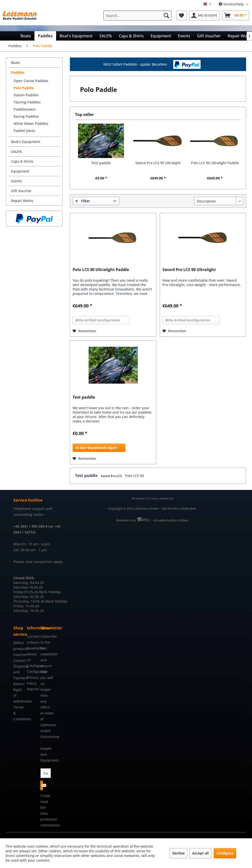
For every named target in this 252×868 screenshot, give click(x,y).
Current (32, 636)
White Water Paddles (31, 123)
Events (16, 181)
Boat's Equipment (26, 142)
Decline (178, 853)
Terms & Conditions (19, 713)
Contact (19, 660)
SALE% (16, 152)
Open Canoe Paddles (31, 81)
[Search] (166, 15)
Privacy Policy (32, 680)
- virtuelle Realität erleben (170, 520)
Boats (16, 63)
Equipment (20, 171)
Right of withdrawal (19, 696)
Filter (83, 201)
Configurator (32, 672)
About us (32, 657)
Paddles (18, 72)
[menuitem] (139, 15)
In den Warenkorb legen (96, 448)
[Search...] (137, 15)
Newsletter (32, 648)
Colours (32, 642)
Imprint (32, 689)
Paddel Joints (24, 131)
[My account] (204, 15)
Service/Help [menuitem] (232, 4)
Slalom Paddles (26, 95)
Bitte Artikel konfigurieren (98, 320)
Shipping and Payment (19, 672)
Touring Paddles (27, 102)
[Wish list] (181, 15)
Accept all (200, 853)
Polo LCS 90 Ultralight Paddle (215, 163)
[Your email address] (46, 773)
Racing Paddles (26, 116)
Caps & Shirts (22, 161)
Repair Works (22, 201)
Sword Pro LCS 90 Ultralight (158, 163)
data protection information (50, 819)
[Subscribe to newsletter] (42, 785)
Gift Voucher (21, 191)
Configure (225, 853)
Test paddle (101, 163)
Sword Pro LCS (112, 476)
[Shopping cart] (236, 15)
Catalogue (32, 666)
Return (19, 684)
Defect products (19, 646)
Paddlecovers (25, 109)
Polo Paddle (24, 88)
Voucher (19, 655)
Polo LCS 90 (134, 476)
